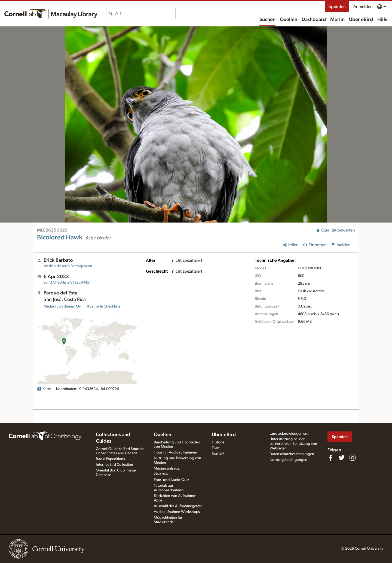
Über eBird (361, 20)
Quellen (289, 20)
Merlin (337, 20)
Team (216, 448)
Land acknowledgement (289, 434)
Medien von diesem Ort (62, 306)
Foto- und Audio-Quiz (171, 480)
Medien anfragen (168, 468)
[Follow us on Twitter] (342, 458)
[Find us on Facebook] (331, 458)
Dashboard (314, 20)
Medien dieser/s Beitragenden (68, 266)
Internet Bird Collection (114, 465)
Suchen (267, 20)
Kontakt (218, 454)
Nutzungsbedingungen (288, 460)
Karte (44, 389)
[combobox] (145, 14)
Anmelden (363, 7)
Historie (218, 442)
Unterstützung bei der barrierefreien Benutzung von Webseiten (293, 444)
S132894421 (67, 282)
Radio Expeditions (110, 459)
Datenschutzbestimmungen (292, 454)
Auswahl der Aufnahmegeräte (178, 506)
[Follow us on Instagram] (353, 458)
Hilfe (382, 20)
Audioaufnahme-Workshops (177, 512)
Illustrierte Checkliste (104, 306)
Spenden (337, 7)
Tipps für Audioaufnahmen (175, 452)
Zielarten (161, 474)
